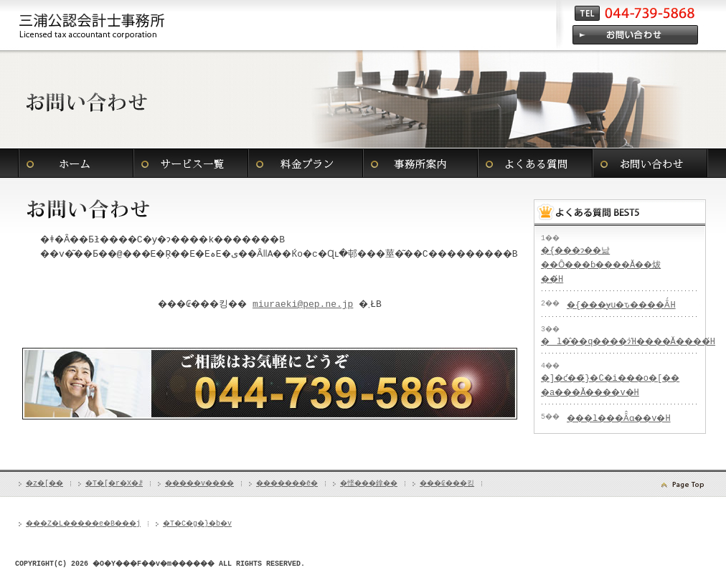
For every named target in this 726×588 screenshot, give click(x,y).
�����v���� (306, 163)
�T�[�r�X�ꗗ (191, 163)
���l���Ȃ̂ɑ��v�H (629, 433)
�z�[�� (76, 163)
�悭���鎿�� (535, 163)
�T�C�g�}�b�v (220, 537)
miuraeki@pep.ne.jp (309, 319)
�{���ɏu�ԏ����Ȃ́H (632, 305)
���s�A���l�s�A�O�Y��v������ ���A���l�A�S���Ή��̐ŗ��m (92, 25)
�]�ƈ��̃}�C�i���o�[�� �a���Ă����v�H (598, 393)
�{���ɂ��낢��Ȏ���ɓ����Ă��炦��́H (605, 265)
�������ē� (420, 163)
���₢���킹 (650, 163)
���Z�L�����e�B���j (93, 537)
